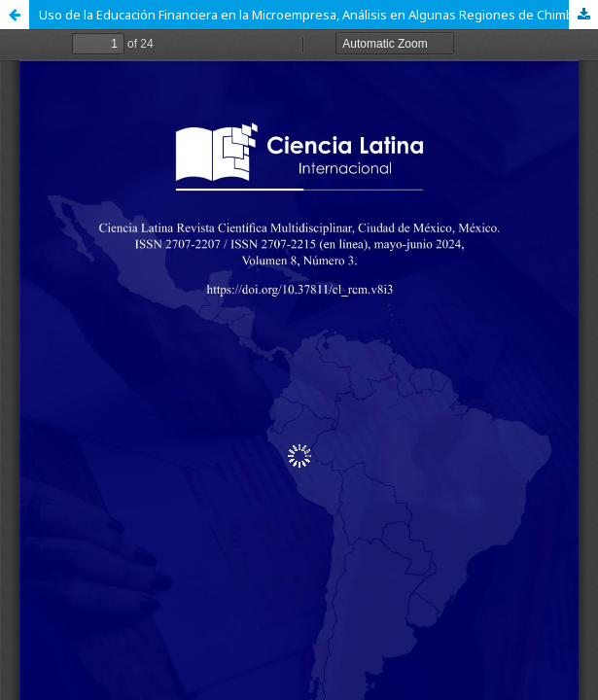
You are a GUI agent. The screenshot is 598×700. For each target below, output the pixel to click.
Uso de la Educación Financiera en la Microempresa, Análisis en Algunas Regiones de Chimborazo (318, 15)
